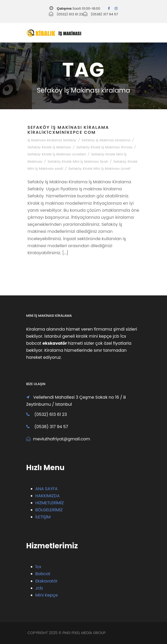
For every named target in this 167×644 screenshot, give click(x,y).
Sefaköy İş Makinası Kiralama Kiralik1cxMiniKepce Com (68, 130)
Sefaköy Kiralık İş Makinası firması (104, 147)
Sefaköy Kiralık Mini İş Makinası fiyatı (78, 162)
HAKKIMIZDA (48, 496)
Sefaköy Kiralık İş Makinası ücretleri (57, 154)
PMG (67, 633)
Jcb (39, 588)
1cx (38, 567)
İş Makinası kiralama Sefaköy (52, 140)
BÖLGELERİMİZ (49, 510)
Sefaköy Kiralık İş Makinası (49, 147)
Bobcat (43, 574)
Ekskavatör (47, 581)
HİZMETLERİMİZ (50, 503)
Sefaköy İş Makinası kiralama (106, 140)
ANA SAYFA (47, 489)
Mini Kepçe (47, 595)
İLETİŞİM (43, 517)
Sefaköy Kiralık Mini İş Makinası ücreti (99, 169)
